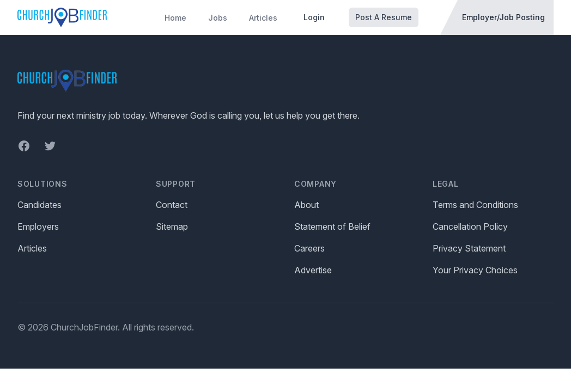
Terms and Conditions (475, 205)
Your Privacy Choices (475, 270)
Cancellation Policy (470, 226)
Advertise (313, 270)
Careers (309, 248)
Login (314, 17)
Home (175, 18)
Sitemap (172, 226)
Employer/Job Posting (503, 17)
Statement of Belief (332, 226)
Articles (263, 18)
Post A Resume (384, 17)
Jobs (218, 18)
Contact (172, 205)
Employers (38, 226)
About (306, 205)
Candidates (40, 205)
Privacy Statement (469, 248)
